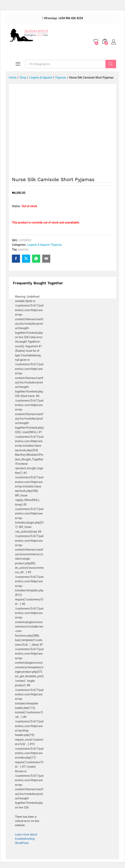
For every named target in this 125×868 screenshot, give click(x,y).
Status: (16, 206)
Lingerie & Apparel (38, 245)
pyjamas (23, 249)
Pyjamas (57, 245)
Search (111, 64)
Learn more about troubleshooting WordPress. (26, 839)
